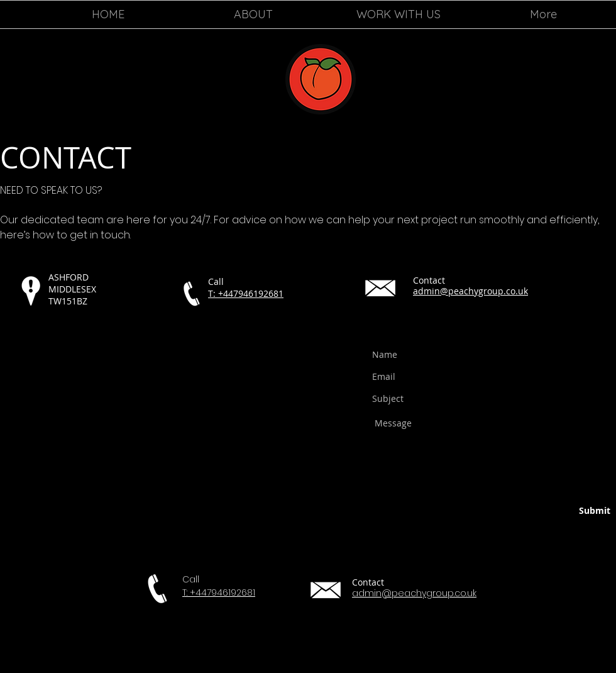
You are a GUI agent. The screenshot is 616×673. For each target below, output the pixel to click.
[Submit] (564, 511)
